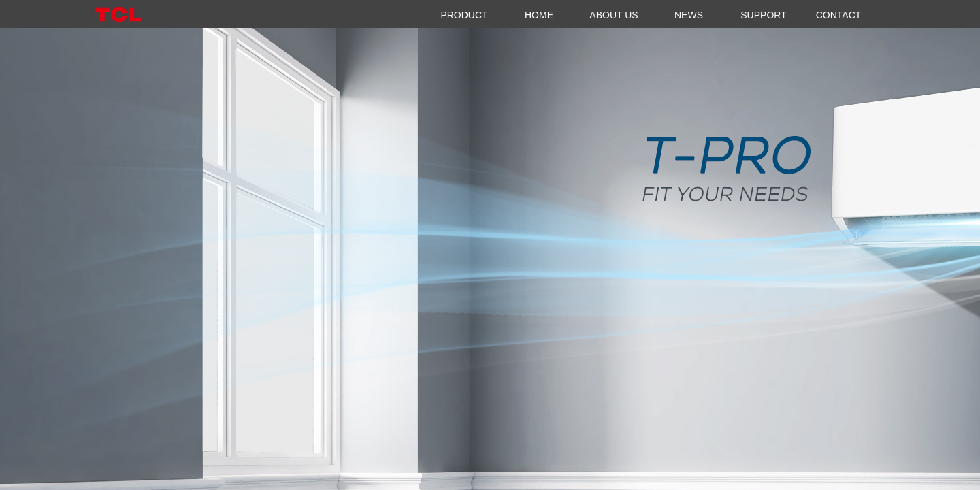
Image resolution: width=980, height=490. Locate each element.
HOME (539, 15)
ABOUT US (614, 15)
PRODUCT (464, 15)
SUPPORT (763, 15)
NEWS (689, 15)
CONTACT (839, 15)
